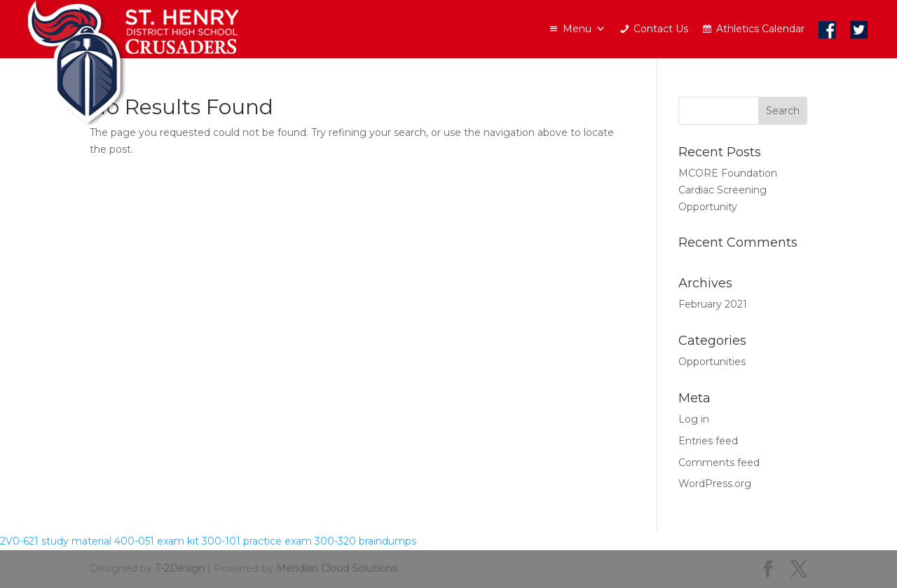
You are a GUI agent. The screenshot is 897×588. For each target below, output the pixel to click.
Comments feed (719, 463)
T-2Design (180, 568)
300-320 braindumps (365, 541)
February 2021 (713, 304)
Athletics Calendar (760, 29)
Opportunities (712, 362)
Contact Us (661, 29)
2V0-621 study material (56, 541)
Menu (584, 29)
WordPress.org (715, 484)
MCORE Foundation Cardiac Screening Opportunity (728, 190)
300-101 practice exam (257, 541)
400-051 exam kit (157, 541)
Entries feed (708, 441)
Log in (694, 419)
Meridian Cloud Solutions (336, 568)
